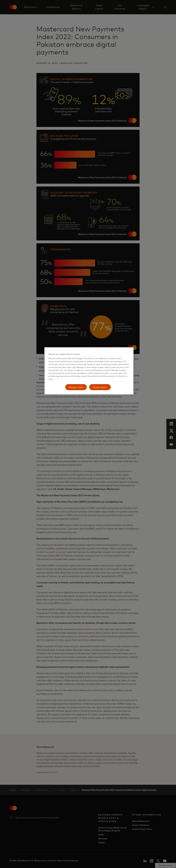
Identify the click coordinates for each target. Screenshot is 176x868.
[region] (89, 371)
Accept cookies (100, 387)
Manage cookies (76, 387)
